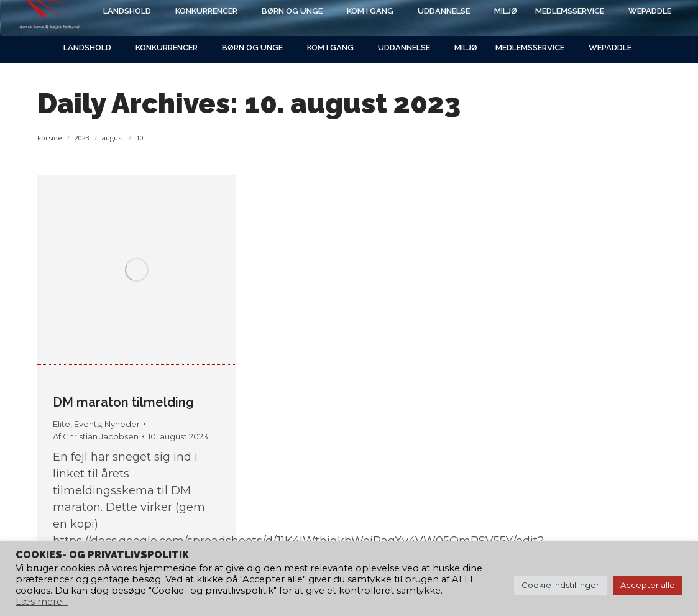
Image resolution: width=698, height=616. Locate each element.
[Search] (555, 17)
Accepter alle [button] (648, 585)
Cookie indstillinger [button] (560, 585)
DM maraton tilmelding (123, 402)
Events (87, 424)
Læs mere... (42, 602)
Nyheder (122, 424)
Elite (62, 424)
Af (96, 436)
